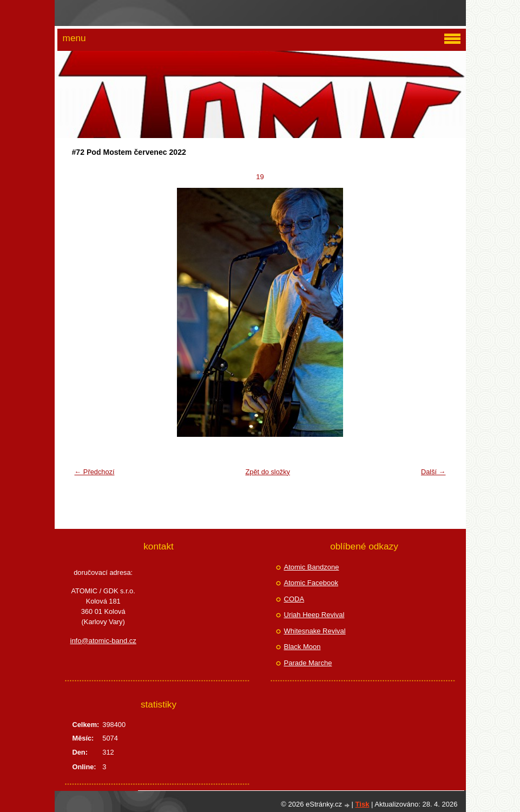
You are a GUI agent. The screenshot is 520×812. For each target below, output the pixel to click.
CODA (294, 599)
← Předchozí (95, 472)
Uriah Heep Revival (314, 615)
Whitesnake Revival (315, 631)
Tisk (363, 804)
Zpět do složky (268, 472)
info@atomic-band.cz (103, 641)
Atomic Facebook (311, 583)
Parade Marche (308, 663)
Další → (433, 472)
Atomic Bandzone (312, 567)
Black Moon (302, 647)
